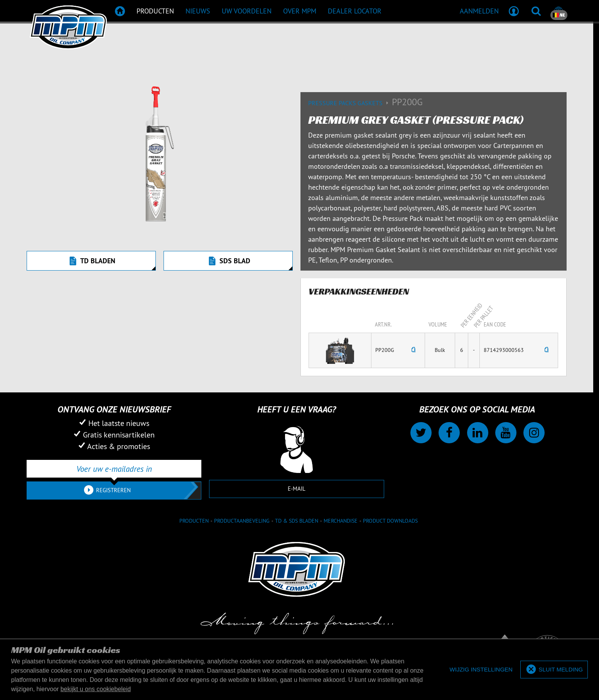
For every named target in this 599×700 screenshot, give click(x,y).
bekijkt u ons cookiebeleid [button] (96, 689)
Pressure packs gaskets (350, 103)
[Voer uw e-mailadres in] (114, 469)
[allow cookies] (554, 670)
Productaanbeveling (242, 521)
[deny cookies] (481, 670)
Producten (194, 521)
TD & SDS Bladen (297, 521)
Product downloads (390, 521)
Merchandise (341, 521)
